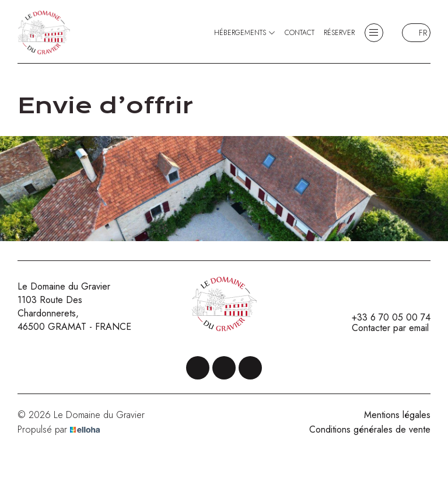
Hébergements (245, 33)
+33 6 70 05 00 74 (384, 318)
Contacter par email (384, 328)
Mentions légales (397, 415)
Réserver (339, 33)
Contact (300, 33)
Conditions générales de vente (370, 429)
